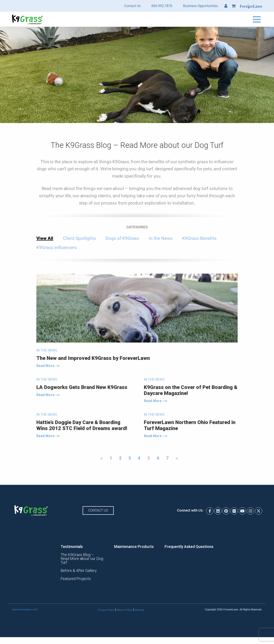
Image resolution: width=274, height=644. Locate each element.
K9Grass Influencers (57, 248)
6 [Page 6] (158, 458)
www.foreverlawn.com (25, 606)
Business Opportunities (200, 6)
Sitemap (139, 606)
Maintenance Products (134, 547)
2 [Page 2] (120, 458)
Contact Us (132, 6)
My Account (226, 6)
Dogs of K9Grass (122, 238)
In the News (161, 238)
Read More (48, 366)
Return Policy (124, 606)
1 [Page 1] (111, 458)
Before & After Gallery (79, 567)
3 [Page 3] (130, 458)
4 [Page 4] (139, 458)
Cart (234, 6)
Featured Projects (76, 575)
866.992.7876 (162, 6)
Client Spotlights (79, 238)
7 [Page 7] (167, 458)
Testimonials (72, 547)
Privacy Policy (106, 606)
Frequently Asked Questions (189, 547)
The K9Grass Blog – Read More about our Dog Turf (82, 557)
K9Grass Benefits (199, 238)
